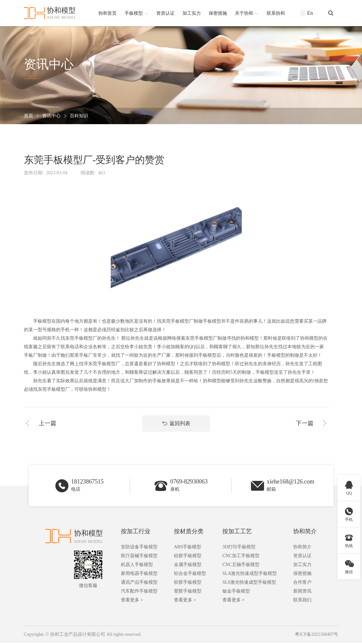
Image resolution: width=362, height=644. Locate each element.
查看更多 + (132, 601)
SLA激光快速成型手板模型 (250, 575)
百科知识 (79, 116)
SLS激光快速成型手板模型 (249, 584)
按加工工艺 (237, 533)
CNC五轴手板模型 (241, 566)
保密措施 (302, 575)
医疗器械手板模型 (139, 557)
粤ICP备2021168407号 (316, 636)
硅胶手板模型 (188, 557)
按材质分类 (189, 533)
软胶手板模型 (188, 584)
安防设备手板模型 (139, 548)
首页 (29, 116)
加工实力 (302, 566)
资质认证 (302, 557)
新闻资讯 (302, 592)
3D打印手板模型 (239, 548)
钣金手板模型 (236, 592)
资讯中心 (51, 116)
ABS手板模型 (188, 548)
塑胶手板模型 (188, 592)
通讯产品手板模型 (139, 584)
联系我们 (302, 601)
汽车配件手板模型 (139, 592)
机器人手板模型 (137, 566)
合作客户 (302, 584)
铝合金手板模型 (190, 575)
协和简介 (305, 533)
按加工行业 (136, 533)
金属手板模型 (188, 566)
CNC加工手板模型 (241, 557)
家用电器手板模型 (139, 575)
